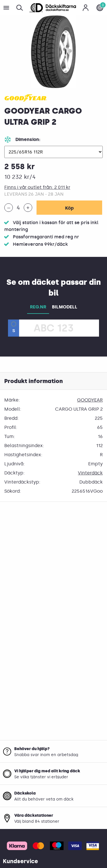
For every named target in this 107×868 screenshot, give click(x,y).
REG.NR (38, 307)
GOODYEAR (90, 400)
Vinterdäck (90, 473)
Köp (69, 208)
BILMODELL (65, 307)
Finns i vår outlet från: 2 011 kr (37, 187)
